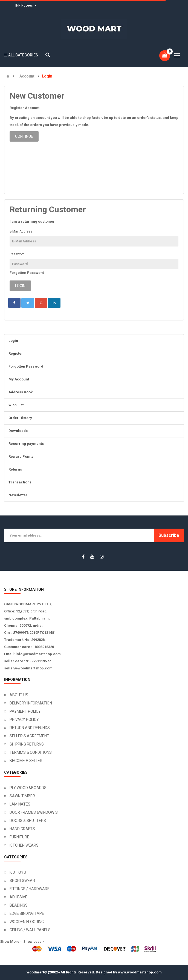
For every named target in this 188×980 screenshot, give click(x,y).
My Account (19, 379)
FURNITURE (19, 837)
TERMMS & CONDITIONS (31, 752)
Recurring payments (26, 444)
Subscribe (169, 535)
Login (47, 76)
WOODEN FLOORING (27, 922)
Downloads (18, 431)
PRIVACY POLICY (24, 720)
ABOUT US (19, 695)
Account (27, 76)
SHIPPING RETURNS (27, 744)
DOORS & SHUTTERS (28, 821)
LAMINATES (20, 804)
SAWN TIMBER (22, 796)
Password (17, 254)
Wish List (16, 405)
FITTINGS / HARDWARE (30, 889)
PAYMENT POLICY (25, 711)
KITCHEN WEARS (24, 845)
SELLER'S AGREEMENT (29, 736)
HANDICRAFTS (22, 829)
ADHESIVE (18, 897)
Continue (24, 136)
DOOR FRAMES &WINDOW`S (34, 812)
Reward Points (21, 456)
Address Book (21, 392)
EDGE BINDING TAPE (27, 913)
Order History (20, 418)
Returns (15, 469)
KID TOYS (18, 872)
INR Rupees (26, 5)
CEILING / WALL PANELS (30, 930)
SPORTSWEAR (22, 881)
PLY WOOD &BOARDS (28, 788)
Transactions (20, 482)
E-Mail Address (21, 231)
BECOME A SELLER (26, 761)
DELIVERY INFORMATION (31, 703)
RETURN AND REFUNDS (30, 728)
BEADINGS (19, 905)
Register (16, 353)
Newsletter (18, 495)
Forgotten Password (27, 273)
